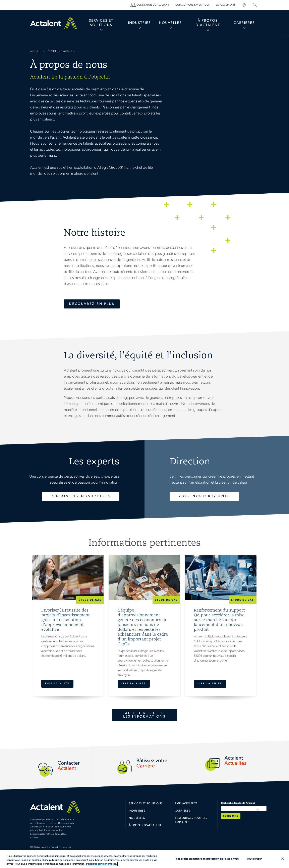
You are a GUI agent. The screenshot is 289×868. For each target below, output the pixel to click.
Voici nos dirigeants (204, 496)
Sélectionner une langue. (244, 5)
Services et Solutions (101, 23)
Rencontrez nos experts (81, 496)
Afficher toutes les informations (144, 715)
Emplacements (226, 5)
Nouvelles (170, 23)
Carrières (244, 23)
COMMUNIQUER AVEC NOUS (193, 5)
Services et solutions (146, 804)
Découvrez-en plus (92, 304)
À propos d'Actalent (208, 23)
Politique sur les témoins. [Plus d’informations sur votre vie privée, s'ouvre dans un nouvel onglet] (101, 864)
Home (54, 23)
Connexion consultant (153, 5)
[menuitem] (101, 23)
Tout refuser (254, 859)
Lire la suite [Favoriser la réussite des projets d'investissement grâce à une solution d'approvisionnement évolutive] (57, 684)
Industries (139, 23)
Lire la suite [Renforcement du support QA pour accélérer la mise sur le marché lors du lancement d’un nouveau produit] (210, 684)
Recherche (231, 816)
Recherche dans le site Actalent (254, 5)
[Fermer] (283, 859)
